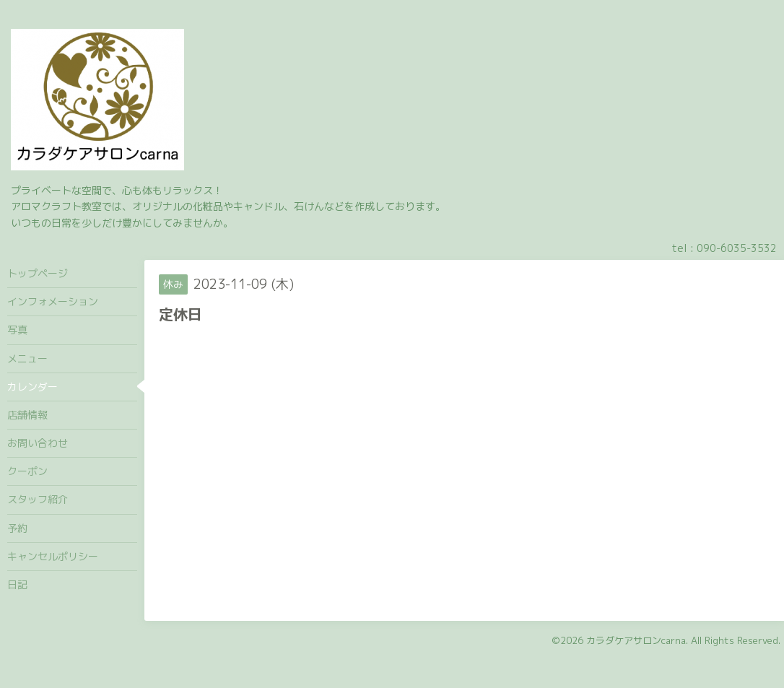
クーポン (27, 471)
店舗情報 (27, 415)
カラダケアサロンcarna (636, 640)
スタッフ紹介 (38, 499)
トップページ (38, 273)
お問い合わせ (38, 443)
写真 (17, 330)
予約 (17, 528)
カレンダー (32, 387)
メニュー (27, 358)
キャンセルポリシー (53, 556)
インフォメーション (53, 301)
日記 (17, 584)
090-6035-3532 (737, 248)
